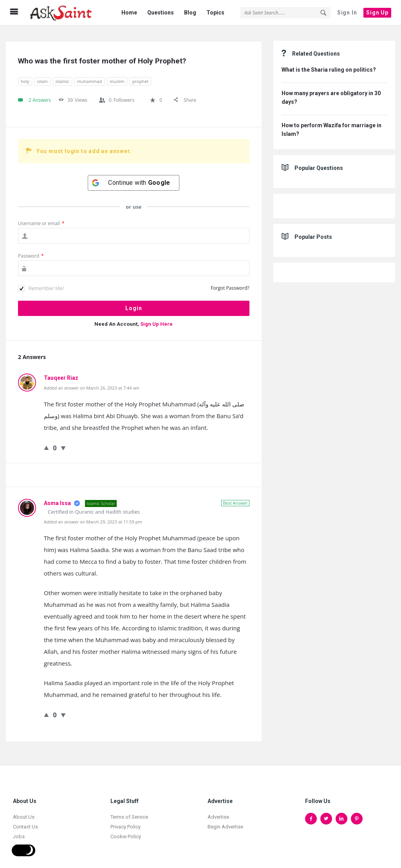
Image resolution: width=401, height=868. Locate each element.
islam (42, 77)
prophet (140, 77)
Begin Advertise (225, 822)
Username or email (41, 219)
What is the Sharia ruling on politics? (329, 65)
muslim (117, 77)
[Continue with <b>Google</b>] (134, 179)
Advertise (218, 813)
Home (129, 13)
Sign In (347, 13)
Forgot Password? (230, 284)
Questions (161, 13)
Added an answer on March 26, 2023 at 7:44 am (92, 383)
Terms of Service (129, 813)
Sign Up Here (156, 320)
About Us (24, 813)
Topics (215, 13)
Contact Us (25, 822)
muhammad (89, 77)
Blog (190, 13)
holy (25, 77)
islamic (62, 77)
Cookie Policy (126, 832)
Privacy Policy (126, 822)
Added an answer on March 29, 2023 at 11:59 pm (93, 517)
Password (31, 252)
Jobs (19, 832)
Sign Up (377, 13)
